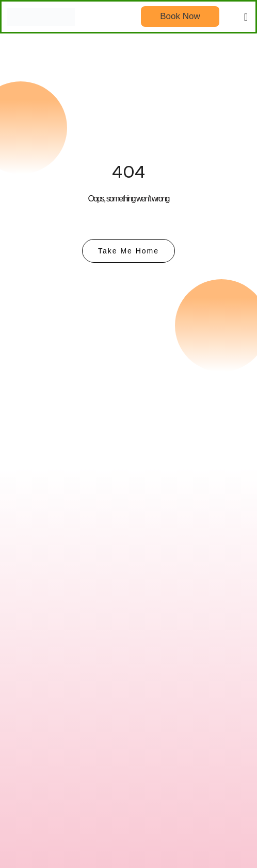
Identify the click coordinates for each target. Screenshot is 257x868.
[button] (246, 17)
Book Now (180, 16)
